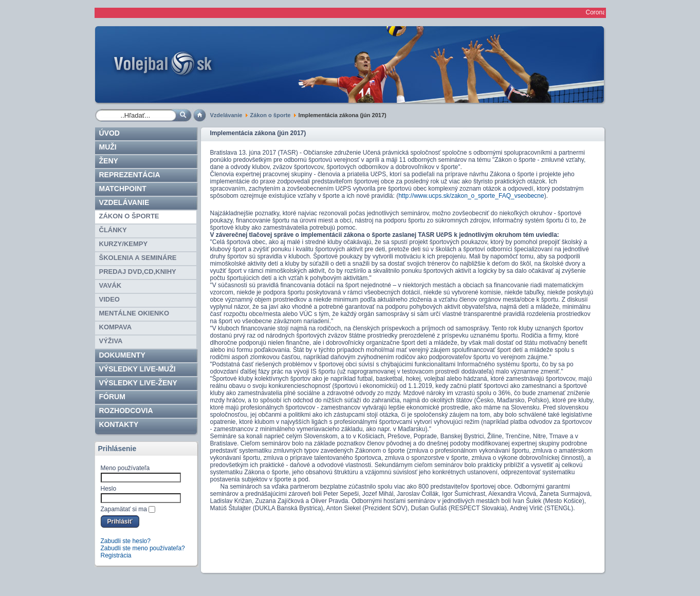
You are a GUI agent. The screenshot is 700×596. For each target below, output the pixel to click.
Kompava (116, 327)
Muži (108, 147)
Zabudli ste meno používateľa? (143, 548)
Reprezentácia (130, 175)
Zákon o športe (271, 115)
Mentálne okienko (134, 313)
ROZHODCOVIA (126, 411)
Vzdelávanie (226, 115)
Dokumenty (122, 355)
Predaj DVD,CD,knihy (138, 272)
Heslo (109, 489)
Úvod (109, 133)
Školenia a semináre (138, 258)
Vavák (110, 285)
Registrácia (116, 555)
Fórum (112, 397)
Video (109, 299)
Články (113, 230)
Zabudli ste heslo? (126, 541)
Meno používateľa (125, 468)
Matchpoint (123, 189)
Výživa (111, 341)
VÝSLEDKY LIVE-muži (137, 369)
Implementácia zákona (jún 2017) (258, 133)
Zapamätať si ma (124, 509)
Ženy (109, 161)
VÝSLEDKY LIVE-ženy (138, 383)
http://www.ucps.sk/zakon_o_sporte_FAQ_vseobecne (471, 196)
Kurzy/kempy (124, 244)
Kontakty (119, 424)
